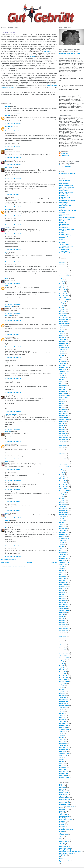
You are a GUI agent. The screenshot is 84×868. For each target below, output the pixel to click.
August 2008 (63, 684)
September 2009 (64, 658)
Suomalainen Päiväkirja (66, 241)
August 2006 (63, 732)
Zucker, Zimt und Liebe (66, 253)
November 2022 (64, 344)
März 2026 (62, 264)
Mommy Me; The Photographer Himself (71, 852)
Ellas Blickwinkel (64, 194)
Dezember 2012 (64, 580)
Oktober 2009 (63, 656)
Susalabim (62, 243)
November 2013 (64, 558)
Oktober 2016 (63, 489)
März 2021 (62, 383)
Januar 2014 (63, 554)
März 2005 (62, 765)
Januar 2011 (63, 626)
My (6, 395)
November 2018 (64, 439)
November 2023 (64, 320)
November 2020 (64, 391)
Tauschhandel (63, 814)
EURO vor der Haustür (66, 820)
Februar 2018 (63, 457)
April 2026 (62, 262)
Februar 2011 (63, 624)
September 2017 (64, 467)
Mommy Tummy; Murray (66, 853)
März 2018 (62, 455)
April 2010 (62, 644)
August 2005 (63, 755)
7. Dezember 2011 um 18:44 (13, 392)
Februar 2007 (63, 720)
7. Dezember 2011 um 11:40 (13, 207)
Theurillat (32, 57)
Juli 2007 (62, 710)
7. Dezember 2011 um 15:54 (13, 378)
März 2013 (62, 574)
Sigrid (7, 227)
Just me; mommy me (65, 840)
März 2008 (62, 694)
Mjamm (61, 796)
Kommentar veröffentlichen (9, 559)
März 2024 (62, 312)
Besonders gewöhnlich (66, 185)
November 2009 (64, 654)
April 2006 (62, 740)
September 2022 (64, 348)
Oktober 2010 (63, 632)
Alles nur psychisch (65, 180)
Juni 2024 (62, 306)
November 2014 (64, 535)
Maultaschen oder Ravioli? (67, 217)
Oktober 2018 (63, 441)
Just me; (62, 845)
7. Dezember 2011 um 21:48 (13, 480)
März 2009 (62, 670)
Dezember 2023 (64, 318)
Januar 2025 (63, 292)
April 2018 (62, 453)
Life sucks (62, 826)
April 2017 (62, 477)
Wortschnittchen (64, 251)
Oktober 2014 (63, 537)
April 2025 (62, 286)
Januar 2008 (63, 698)
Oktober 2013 (63, 560)
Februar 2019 (63, 433)
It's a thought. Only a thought (68, 211)
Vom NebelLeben (64, 248)
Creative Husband (65, 803)
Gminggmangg (64, 202)
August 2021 (63, 373)
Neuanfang (62, 222)
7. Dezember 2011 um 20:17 (13, 429)
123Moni (8, 286)
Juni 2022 (62, 354)
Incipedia (62, 209)
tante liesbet (9, 167)
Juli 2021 (62, 375)
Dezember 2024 (64, 294)
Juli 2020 (62, 399)
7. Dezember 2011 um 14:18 (13, 320)
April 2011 (62, 620)
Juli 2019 (62, 423)
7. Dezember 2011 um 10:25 (13, 113)
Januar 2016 (63, 507)
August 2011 (63, 612)
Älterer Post (54, 562)
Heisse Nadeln (64, 793)
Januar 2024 (63, 316)
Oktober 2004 (63, 775)
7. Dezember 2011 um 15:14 (13, 357)
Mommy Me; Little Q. (65, 850)
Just (61, 838)
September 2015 (64, 515)
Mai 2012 (62, 594)
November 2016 (64, 487)
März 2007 (62, 718)
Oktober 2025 (63, 274)
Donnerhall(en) (64, 190)
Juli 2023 (62, 328)
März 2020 (62, 407)
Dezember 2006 (64, 724)
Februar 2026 (63, 266)
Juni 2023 (62, 330)
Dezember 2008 (64, 676)
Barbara (8, 444)
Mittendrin (62, 221)
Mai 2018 (62, 451)
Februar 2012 (63, 600)
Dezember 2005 (64, 747)
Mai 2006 (62, 737)
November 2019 (64, 415)
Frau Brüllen (65, 153)
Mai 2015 (62, 523)
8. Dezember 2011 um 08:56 (13, 546)
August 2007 (63, 708)
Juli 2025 (62, 280)
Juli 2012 (62, 590)
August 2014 (63, 541)
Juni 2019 (62, 425)
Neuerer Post (5, 562)
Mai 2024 (62, 308)
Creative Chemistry (65, 799)
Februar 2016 (63, 505)
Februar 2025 (63, 290)
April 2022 (62, 358)
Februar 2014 (63, 552)
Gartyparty (62, 843)
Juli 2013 (62, 566)
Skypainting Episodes (66, 236)
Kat (6, 381)
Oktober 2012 (63, 584)
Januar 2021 (63, 387)
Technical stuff (64, 835)
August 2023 (63, 326)
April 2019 (62, 429)
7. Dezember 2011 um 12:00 (13, 216)
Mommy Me (63, 788)
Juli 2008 (62, 686)
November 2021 (64, 367)
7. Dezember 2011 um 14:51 (13, 347)
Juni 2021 (62, 377)
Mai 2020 (62, 403)
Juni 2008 (62, 688)
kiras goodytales (64, 214)
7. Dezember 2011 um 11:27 (13, 194)
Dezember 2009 (64, 652)
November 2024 (64, 296)
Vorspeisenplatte (64, 249)
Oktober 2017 (63, 465)
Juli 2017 (62, 471)
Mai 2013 (62, 570)
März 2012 (62, 598)
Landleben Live (64, 809)
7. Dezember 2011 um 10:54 (13, 131)
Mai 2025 (62, 284)
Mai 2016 (62, 499)
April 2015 (62, 525)
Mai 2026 (62, 260)
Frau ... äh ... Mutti (65, 197)
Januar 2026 (63, 268)
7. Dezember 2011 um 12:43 (13, 225)
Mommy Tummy (64, 798)
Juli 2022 (62, 352)
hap (60, 858)
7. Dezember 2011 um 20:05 (13, 412)
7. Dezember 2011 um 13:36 (13, 304)
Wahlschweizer (64, 801)
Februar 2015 (63, 529)
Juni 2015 (62, 521)
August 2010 (63, 636)
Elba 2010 (62, 831)
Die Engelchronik (64, 189)
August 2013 (63, 564)
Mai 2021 (62, 379)
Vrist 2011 (62, 823)
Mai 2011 (62, 618)
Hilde (7, 279)
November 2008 (64, 678)
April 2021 (62, 381)
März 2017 (62, 479)
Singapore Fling (64, 234)
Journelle (62, 212)
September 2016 (64, 491)
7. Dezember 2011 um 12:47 (13, 234)
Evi (6, 528)
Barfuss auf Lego (64, 184)
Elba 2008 (62, 818)
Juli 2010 (62, 638)
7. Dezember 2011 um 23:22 (13, 511)
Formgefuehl (9, 307)
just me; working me (65, 860)
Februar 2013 (63, 576)
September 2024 (64, 300)
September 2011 (64, 610)
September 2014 (64, 539)
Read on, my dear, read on (67, 229)
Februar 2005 (63, 767)
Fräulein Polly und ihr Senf (67, 201)
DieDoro (8, 210)
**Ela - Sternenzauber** (12, 414)
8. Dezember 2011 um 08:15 (13, 525)
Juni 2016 (62, 497)
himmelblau (9, 316)
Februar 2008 (63, 696)
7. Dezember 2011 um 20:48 (13, 441)
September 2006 (64, 729)
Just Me (62, 789)
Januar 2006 (63, 745)
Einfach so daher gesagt (66, 830)
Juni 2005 (62, 759)
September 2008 (64, 682)
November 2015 (64, 511)
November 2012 (64, 582)
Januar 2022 (63, 363)
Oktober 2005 (63, 751)
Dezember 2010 (64, 628)
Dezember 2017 (64, 461)
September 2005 (64, 753)
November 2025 (64, 272)
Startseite (30, 562)
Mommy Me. (63, 828)
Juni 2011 (62, 616)
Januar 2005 (63, 769)
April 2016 (62, 501)
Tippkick (62, 836)
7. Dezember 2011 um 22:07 (13, 489)
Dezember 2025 (64, 270)
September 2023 (64, 324)
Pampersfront (9, 126)
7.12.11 (17, 97)
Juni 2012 (62, 592)
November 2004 (64, 773)
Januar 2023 (63, 340)
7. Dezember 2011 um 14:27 (13, 334)
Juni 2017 (62, 473)
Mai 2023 (62, 332)
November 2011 (64, 606)
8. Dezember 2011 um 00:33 (13, 518)
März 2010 (62, 646)
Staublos (62, 239)
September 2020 (64, 395)
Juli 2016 (62, 495)
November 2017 (64, 463)
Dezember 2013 (64, 556)
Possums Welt (64, 228)
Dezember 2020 (64, 389)
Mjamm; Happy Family (66, 833)
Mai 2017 (62, 475)
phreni (7, 160)
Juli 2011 (62, 614)
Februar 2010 (63, 648)
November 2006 (64, 726)
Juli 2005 (62, 757)
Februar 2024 (63, 314)
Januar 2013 (63, 578)
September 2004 (64, 777)
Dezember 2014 (64, 533)
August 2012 (63, 588)
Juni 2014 (62, 545)
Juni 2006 (62, 735)
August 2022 (63, 350)
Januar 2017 (63, 483)
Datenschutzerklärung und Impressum (70, 165)
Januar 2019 (63, 435)
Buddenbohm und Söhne (67, 187)
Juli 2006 (62, 734)
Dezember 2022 (64, 342)
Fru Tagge (8, 116)
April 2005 (62, 763)
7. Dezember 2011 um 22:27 (13, 502)
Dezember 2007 (64, 700)
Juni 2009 (62, 664)
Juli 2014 (62, 543)
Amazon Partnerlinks (65, 167)
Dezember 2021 (64, 366)
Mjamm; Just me (64, 841)
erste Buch (47, 52)
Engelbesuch (63, 821)
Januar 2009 (63, 674)
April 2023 (62, 334)
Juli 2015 (62, 519)
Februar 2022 (63, 361)
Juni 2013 (62, 568)
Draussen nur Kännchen (66, 192)
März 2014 (62, 551)
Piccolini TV (63, 825)
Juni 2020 (62, 401)
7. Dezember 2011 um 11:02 (13, 165)
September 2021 (64, 371)
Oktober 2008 (63, 680)
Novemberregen (64, 224)
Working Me (63, 791)
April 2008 (62, 692)
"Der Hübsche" (66, 155)
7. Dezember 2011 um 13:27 (13, 283)
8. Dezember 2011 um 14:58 (13, 557)
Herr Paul (62, 207)
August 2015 (63, 517)
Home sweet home (65, 804)
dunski (7, 513)
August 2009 (63, 660)
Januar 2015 (63, 531)
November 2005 (64, 749)
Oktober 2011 (63, 608)
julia (7, 462)
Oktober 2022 (63, 346)
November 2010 (64, 630)
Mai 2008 (62, 690)
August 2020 (63, 397)
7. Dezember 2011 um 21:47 (13, 470)
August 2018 (63, 445)
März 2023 (62, 336)
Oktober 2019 (63, 417)
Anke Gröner (63, 182)
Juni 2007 (62, 712)
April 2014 (62, 549)
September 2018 (64, 443)
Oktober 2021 (63, 369)
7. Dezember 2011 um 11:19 (13, 179)
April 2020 (62, 405)
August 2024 (63, 302)
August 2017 (63, 469)
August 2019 (63, 421)
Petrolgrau (62, 226)
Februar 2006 (63, 743)
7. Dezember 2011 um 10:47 (13, 124)
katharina (8, 432)
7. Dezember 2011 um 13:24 (13, 276)
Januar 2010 (63, 650)
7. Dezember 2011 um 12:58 (13, 250)
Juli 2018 (62, 447)
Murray (61, 808)
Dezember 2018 (64, 437)
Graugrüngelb (63, 204)
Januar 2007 (63, 722)
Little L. (62, 786)
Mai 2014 (62, 546)
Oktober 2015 (63, 513)
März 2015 (62, 527)
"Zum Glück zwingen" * (9, 32)
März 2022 (62, 360)
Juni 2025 (62, 282)
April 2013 (62, 572)
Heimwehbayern (64, 816)
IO (6, 149)
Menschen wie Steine (65, 219)
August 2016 (63, 493)
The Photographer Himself (67, 806)
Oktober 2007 (63, 704)
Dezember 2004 (64, 771)
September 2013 (64, 562)
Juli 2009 (62, 662)
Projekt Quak (63, 855)
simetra (7, 520)
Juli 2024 (62, 304)
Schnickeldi (63, 231)
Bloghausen (63, 811)
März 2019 (62, 431)
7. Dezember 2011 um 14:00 (13, 313)
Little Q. (62, 784)
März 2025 (62, 288)
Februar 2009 (63, 672)
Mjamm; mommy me (65, 848)
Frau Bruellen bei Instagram (67, 174)
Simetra (62, 233)
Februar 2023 (63, 338)
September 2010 (64, 634)
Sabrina (8, 107)
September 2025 (64, 276)
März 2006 (62, 741)
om (60, 862)
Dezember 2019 (64, 413)
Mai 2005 (62, 761)
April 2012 (62, 596)
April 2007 (62, 716)
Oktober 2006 (63, 728)
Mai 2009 (62, 666)
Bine (7, 337)
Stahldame (62, 238)
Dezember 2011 (64, 604)
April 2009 (62, 668)
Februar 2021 (63, 385)
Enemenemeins (64, 196)
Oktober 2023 (63, 322)
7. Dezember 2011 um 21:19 (13, 459)
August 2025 (63, 278)
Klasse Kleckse (64, 216)
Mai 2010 (62, 642)
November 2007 (64, 702)
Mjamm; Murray (64, 847)
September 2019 (64, 419)
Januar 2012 (63, 602)
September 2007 (64, 706)
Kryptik (61, 813)
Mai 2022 (62, 356)
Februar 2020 (63, 409)
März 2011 (62, 622)
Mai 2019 (62, 427)
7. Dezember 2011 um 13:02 (13, 262)
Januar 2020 (63, 411)
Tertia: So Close (64, 244)
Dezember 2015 (64, 509)
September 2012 (64, 586)
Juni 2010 (62, 640)
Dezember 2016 (64, 485)
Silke (7, 252)
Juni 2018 (62, 449)
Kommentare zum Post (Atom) (16, 566)
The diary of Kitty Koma (66, 246)
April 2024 (62, 310)
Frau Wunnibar (64, 199)
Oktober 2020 (63, 393)
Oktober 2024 (63, 298)
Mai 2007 (62, 714)
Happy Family (63, 794)
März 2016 (62, 503)
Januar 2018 (63, 459)
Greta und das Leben (65, 206)
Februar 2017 (63, 481)
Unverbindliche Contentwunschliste (70, 53)
